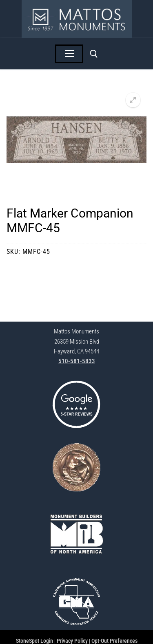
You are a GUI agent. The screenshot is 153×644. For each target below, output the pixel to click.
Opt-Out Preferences (114, 641)
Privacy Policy (72, 641)
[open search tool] (94, 54)
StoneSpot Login (34, 641)
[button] (133, 100)
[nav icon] (69, 54)
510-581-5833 (77, 361)
